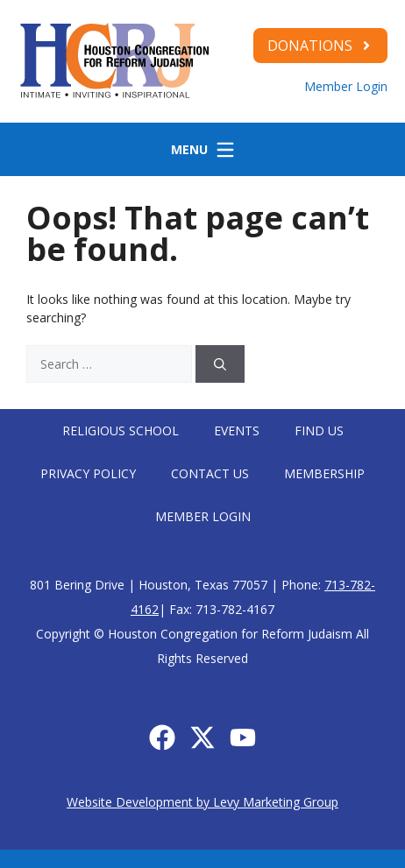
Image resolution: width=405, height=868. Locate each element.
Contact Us (210, 473)
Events (237, 430)
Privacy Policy (88, 473)
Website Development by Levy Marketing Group (202, 802)
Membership (324, 473)
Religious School (121, 430)
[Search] (220, 364)
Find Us (319, 430)
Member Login (346, 86)
